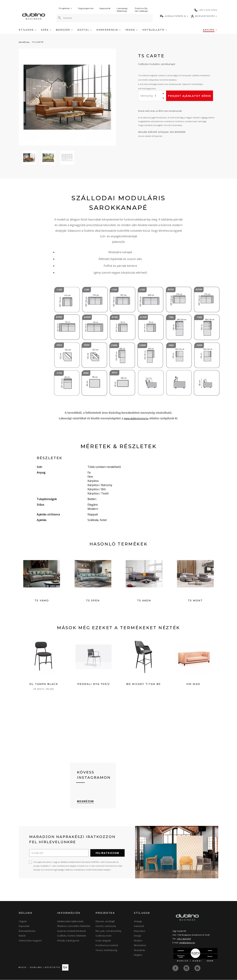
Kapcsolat (105, 8)
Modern (138, 941)
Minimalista (140, 946)
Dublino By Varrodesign (142, 10)
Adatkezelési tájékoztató (70, 922)
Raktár (22, 936)
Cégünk (23, 922)
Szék (46, 30)
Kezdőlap (24, 42)
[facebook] (176, 968)
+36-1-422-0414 (184, 939)
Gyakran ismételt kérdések (72, 931)
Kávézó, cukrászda (106, 927)
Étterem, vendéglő (105, 922)
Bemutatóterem (27, 931)
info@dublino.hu (187, 943)
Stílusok (27, 30)
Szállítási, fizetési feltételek (72, 936)
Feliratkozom (107, 853)
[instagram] (187, 968)
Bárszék (64, 30)
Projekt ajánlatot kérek (189, 96)
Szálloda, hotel (103, 936)
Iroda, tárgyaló (103, 941)
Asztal (85, 30)
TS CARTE (38, 42)
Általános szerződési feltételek (74, 927)
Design (138, 936)
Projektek (65, 8)
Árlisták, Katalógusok (68, 941)
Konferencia (109, 30)
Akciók (210, 30)
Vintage (138, 922)
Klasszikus (140, 931)
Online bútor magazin (30, 941)
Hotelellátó (155, 30)
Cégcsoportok (86, 8)
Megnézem (86, 802)
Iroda (131, 30)
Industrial (139, 927)
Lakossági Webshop (122, 10)
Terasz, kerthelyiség (106, 951)
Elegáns (138, 955)
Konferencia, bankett (107, 946)
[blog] (197, 968)
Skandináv (140, 951)
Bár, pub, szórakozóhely (109, 931)
